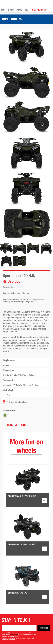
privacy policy (14, 635)
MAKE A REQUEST (18, 425)
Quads (27, 10)
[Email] (19, 628)
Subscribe (44, 628)
